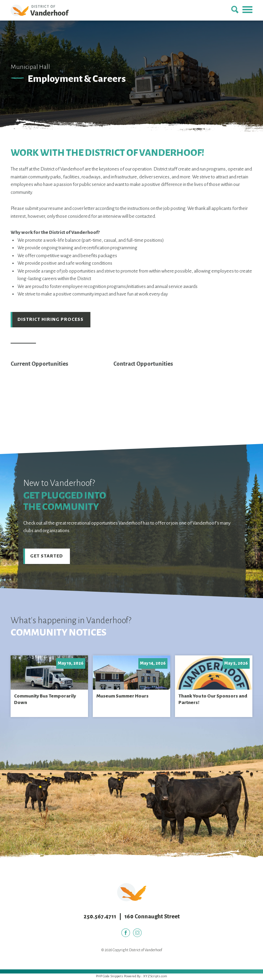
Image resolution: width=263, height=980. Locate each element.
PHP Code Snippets (110, 977)
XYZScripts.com (155, 977)
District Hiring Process (51, 320)
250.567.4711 (100, 918)
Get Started (47, 557)
